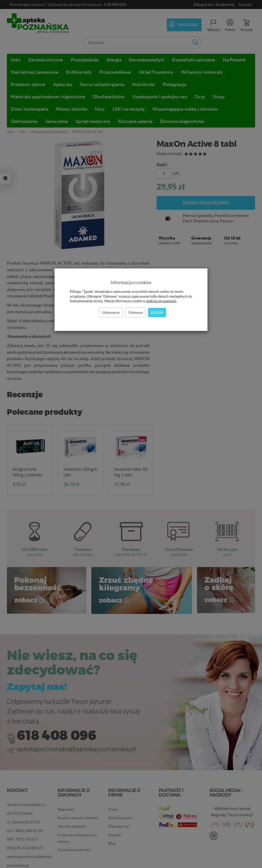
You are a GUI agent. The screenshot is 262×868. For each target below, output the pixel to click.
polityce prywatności (161, 301)
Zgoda (157, 312)
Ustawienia (111, 312)
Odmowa (135, 312)
